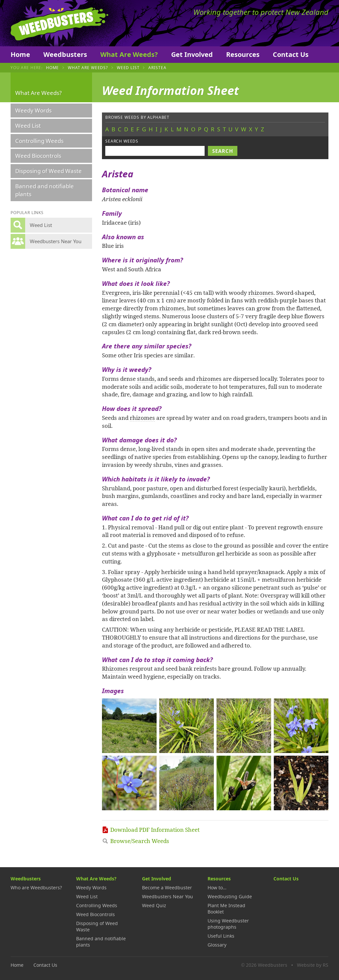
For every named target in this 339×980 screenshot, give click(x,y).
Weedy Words (33, 110)
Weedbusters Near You (168, 896)
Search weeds (122, 141)
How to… (217, 888)
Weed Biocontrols (38, 156)
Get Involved (192, 54)
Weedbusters (59, 23)
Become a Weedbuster (167, 888)
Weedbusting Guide (230, 896)
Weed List (128, 67)
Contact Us (291, 54)
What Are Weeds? (129, 54)
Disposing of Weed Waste (48, 171)
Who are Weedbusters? (36, 888)
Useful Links (221, 936)
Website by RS (313, 965)
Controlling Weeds (39, 141)
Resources (243, 54)
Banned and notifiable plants (45, 190)
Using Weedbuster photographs (228, 924)
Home (20, 54)
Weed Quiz (154, 905)
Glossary (217, 945)
